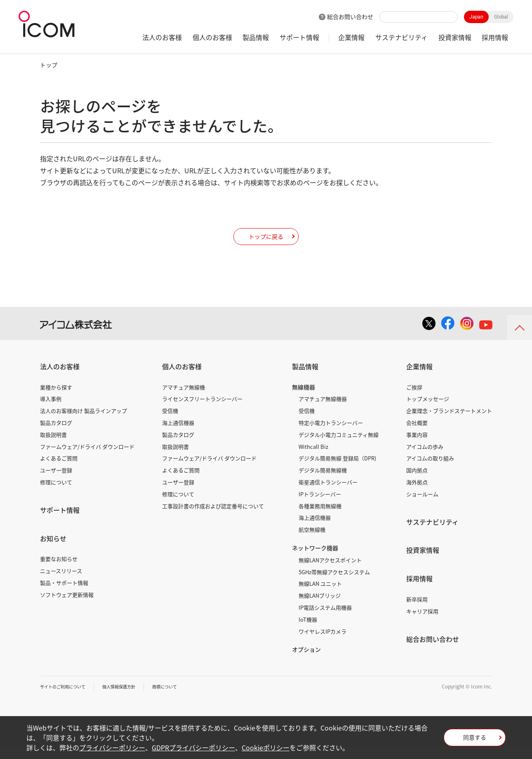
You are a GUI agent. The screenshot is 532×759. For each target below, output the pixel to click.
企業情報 (351, 37)
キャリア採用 (422, 623)
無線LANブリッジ (320, 608)
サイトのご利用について (67, 699)
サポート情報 (299, 37)
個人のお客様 (212, 37)
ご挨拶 (414, 400)
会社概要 (417, 435)
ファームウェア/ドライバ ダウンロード (87, 459)
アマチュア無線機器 (323, 411)
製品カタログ (56, 435)
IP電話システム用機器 (325, 620)
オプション (306, 662)
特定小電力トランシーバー (331, 435)
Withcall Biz (313, 459)
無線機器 (304, 399)
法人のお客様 (162, 37)
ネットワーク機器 (315, 560)
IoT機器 (308, 632)
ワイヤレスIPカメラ (322, 644)
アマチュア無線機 (184, 400)
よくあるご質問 (59, 470)
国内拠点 (417, 482)
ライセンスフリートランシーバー (202, 411)
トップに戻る (266, 242)
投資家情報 (455, 37)
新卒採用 (417, 612)
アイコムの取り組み (430, 470)
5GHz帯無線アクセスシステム (334, 584)
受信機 (170, 423)
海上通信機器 (178, 435)
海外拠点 (417, 494)
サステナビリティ (401, 37)
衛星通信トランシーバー (328, 494)
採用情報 (495, 37)
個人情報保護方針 (131, 699)
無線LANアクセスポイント (330, 572)
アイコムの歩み (425, 459)
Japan (476, 17)
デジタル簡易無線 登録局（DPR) (337, 470)
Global (501, 17)
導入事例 (51, 411)
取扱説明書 (53, 447)
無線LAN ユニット (320, 596)
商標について (183, 699)
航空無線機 (312, 542)
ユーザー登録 (56, 482)
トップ (49, 65)
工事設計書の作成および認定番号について (213, 518)
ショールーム (422, 506)
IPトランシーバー (320, 506)
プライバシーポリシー (112, 747)
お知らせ (53, 551)
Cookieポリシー (266, 747)
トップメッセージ (428, 411)
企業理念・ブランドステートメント (449, 423)
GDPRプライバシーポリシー (193, 747)
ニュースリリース (61, 583)
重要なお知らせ (59, 571)
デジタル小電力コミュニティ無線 (339, 447)
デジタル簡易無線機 (323, 482)
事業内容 (417, 447)
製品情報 (256, 37)
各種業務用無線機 (320, 518)
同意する (475, 740)
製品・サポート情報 (64, 595)
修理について (56, 494)
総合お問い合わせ (350, 16)
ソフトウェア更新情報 (67, 607)
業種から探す (56, 400)
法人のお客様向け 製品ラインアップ (84, 423)
